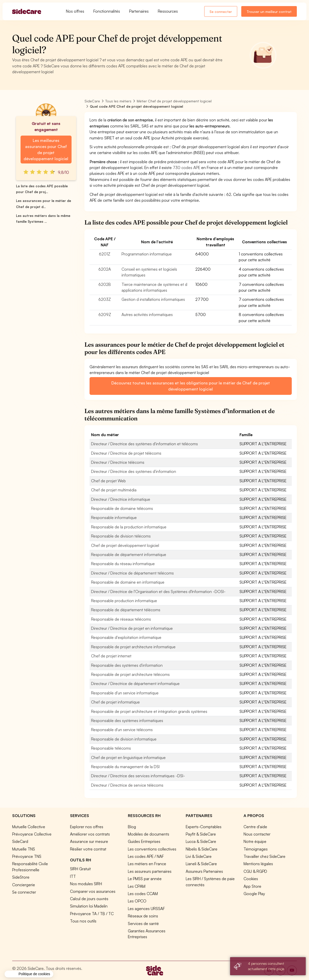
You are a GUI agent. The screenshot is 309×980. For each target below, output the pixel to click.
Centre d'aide (255, 827)
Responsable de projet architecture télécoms (130, 674)
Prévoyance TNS (27, 856)
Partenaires (139, 11)
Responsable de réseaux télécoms (121, 619)
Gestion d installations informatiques (153, 299)
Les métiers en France (147, 864)
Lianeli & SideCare (201, 864)
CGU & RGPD (255, 871)
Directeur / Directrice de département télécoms (132, 573)
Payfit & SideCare (201, 834)
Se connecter (221, 12)
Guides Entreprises (144, 841)
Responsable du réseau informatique (123, 564)
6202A (105, 269)
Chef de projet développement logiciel (125, 545)
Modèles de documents (149, 834)
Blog (132, 827)
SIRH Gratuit (80, 869)
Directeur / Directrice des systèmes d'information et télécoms (144, 444)
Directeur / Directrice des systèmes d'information (134, 471)
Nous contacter (257, 834)
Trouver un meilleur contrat (269, 12)
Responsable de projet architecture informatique (133, 647)
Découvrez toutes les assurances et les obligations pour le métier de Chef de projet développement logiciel (191, 386)
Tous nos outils (83, 921)
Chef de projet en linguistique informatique (128, 757)
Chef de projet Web (108, 481)
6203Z (105, 299)
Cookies (251, 879)
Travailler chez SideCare (264, 856)
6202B (105, 284)
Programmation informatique (147, 254)
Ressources (168, 11)
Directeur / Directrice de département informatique (135, 683)
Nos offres (75, 11)
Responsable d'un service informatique (125, 693)
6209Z (105, 315)
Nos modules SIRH (86, 884)
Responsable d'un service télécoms (122, 730)
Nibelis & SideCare (202, 849)
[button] (29, 974)
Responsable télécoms (111, 748)
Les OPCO (137, 901)
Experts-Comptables (204, 827)
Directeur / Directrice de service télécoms (127, 785)
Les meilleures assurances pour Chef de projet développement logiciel (46, 150)
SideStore (21, 877)
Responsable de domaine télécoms (122, 508)
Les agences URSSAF (146, 909)
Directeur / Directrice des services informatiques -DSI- (138, 776)
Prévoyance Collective (32, 834)
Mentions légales (258, 864)
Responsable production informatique (124, 601)
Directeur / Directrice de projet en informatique (132, 628)
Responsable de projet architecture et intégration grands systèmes (149, 711)
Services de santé (143, 923)
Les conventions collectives (152, 849)
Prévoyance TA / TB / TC (92, 914)
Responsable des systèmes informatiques (127, 720)
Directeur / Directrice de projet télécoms (126, 453)
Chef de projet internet (111, 656)
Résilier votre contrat (88, 849)
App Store (252, 886)
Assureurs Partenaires (204, 871)
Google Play (254, 894)
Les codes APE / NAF (146, 856)
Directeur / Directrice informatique (121, 499)
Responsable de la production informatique (129, 527)
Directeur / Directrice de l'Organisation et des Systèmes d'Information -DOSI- (158, 591)
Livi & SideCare (199, 856)
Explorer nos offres (87, 827)
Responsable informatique (114, 517)
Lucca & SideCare (201, 841)
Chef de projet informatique (115, 702)
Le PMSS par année (145, 879)
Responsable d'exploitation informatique (126, 637)
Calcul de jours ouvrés (89, 899)
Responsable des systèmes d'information (127, 665)
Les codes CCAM (143, 894)
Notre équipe (255, 841)
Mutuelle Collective (29, 827)
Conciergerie (24, 885)
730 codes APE (186, 168)
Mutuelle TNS (24, 849)
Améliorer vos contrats (90, 834)
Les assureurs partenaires (150, 871)
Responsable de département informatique (129, 554)
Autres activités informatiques (147, 315)
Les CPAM (137, 886)
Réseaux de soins (143, 916)
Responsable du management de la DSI (125, 767)
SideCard (20, 841)
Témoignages (256, 849)
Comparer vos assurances (93, 891)
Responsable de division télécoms (121, 536)
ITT (73, 876)
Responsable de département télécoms (126, 610)
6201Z (105, 254)
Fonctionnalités (107, 11)
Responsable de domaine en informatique (128, 582)
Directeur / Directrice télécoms (118, 462)
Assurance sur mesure (89, 841)
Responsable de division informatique (124, 739)
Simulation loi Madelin (89, 906)
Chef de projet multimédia (114, 490)
